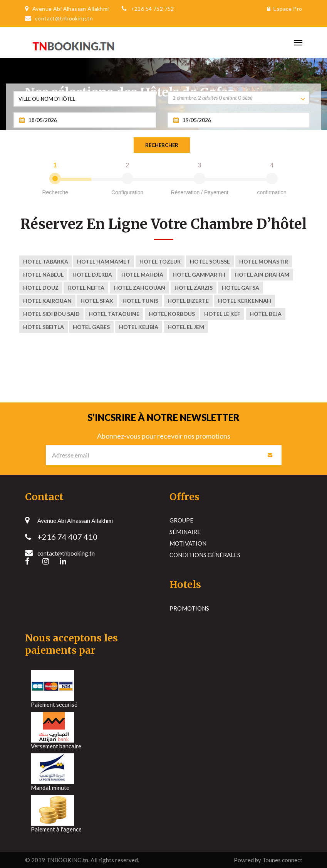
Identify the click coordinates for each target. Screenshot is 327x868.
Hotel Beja (266, 314)
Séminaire (185, 532)
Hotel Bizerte (188, 301)
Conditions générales (205, 555)
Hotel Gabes (91, 327)
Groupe (181, 520)
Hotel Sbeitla (44, 327)
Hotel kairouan (47, 301)
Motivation (188, 543)
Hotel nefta (86, 288)
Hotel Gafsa (241, 288)
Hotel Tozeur (160, 261)
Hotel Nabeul (43, 275)
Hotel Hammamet (104, 261)
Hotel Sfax (97, 301)
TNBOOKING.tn (67, 860)
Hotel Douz (41, 288)
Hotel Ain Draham (262, 275)
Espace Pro (283, 9)
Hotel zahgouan (139, 288)
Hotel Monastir (264, 261)
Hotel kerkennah (245, 301)
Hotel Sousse (210, 261)
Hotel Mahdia (142, 275)
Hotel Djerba (92, 275)
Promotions (189, 608)
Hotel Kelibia (139, 327)
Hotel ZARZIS (194, 288)
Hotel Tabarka (46, 261)
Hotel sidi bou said (51, 314)
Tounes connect (282, 860)
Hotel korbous (172, 314)
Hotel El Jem (186, 327)
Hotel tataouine (114, 314)
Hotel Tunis (140, 301)
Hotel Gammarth (199, 275)
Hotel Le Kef (222, 314)
